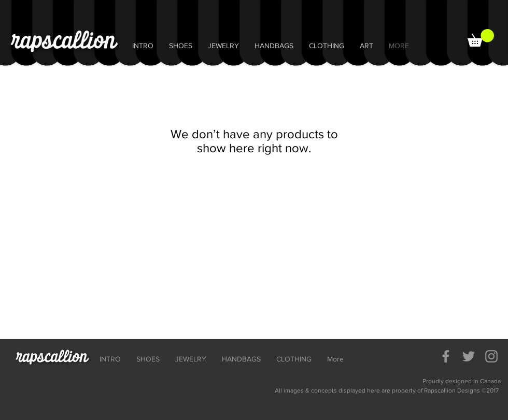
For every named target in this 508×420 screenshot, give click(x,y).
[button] (481, 38)
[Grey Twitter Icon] (469, 356)
